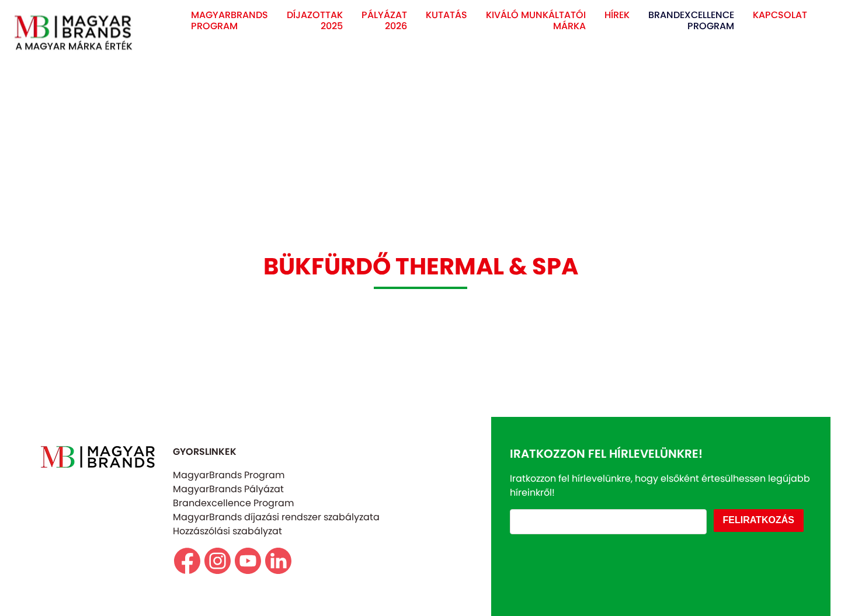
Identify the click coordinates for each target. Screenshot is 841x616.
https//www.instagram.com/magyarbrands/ (218, 561)
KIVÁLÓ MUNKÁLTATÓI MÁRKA (536, 20)
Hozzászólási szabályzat (227, 531)
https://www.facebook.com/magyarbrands (187, 561)
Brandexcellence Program (233, 503)
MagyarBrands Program (229, 475)
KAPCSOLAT (780, 15)
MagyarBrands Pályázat (228, 489)
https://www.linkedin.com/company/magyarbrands (278, 561)
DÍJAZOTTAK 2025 (315, 20)
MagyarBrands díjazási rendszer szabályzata (276, 517)
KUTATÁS (446, 15)
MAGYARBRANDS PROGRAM (230, 20)
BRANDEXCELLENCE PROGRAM (691, 20)
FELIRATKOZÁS (759, 520)
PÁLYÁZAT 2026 (384, 20)
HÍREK (617, 15)
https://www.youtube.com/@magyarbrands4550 (248, 561)
